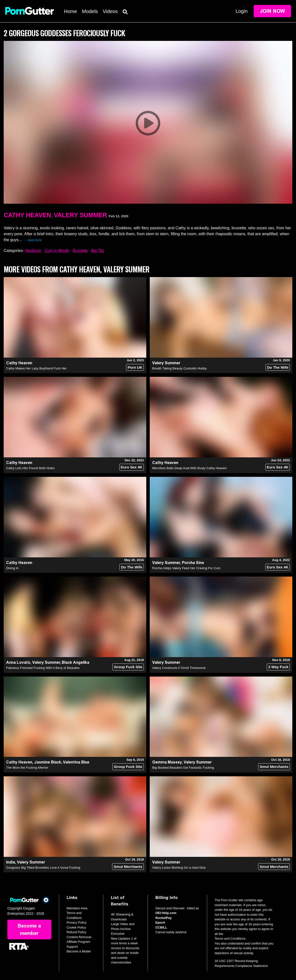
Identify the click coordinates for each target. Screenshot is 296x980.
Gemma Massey (167, 762)
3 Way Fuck (278, 667)
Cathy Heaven (27, 215)
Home (70, 11)
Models (90, 11)
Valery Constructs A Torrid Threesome (179, 668)
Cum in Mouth (57, 251)
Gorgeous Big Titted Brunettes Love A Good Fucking (43, 868)
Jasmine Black (48, 762)
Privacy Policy (77, 922)
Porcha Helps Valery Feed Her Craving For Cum (186, 568)
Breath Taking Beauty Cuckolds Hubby (179, 368)
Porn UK (135, 367)
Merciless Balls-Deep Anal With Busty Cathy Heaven (189, 468)
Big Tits (98, 251)
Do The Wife (278, 367)
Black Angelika (75, 662)
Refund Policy (76, 932)
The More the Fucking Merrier (27, 768)
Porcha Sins (193, 563)
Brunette (80, 251)
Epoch (160, 922)
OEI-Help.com (166, 913)
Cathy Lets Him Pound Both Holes (30, 468)
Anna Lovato (18, 662)
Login (242, 11)
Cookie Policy (76, 927)
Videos (110, 11)
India (11, 862)
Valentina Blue (76, 762)
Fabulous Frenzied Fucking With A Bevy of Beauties (43, 668)
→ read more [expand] (33, 240)
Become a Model (79, 951)
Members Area (77, 908)
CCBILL (161, 927)
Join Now (272, 11)
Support (72, 947)
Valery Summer (80, 215)
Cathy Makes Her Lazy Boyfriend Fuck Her (36, 368)
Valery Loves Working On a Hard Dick (179, 868)
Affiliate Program (78, 942)
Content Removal (79, 937)
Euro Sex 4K (132, 467)
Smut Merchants (274, 767)
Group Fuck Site (128, 667)
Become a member (29, 930)
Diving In (12, 568)
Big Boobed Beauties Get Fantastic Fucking (183, 768)
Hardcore (33, 251)
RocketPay (163, 918)
